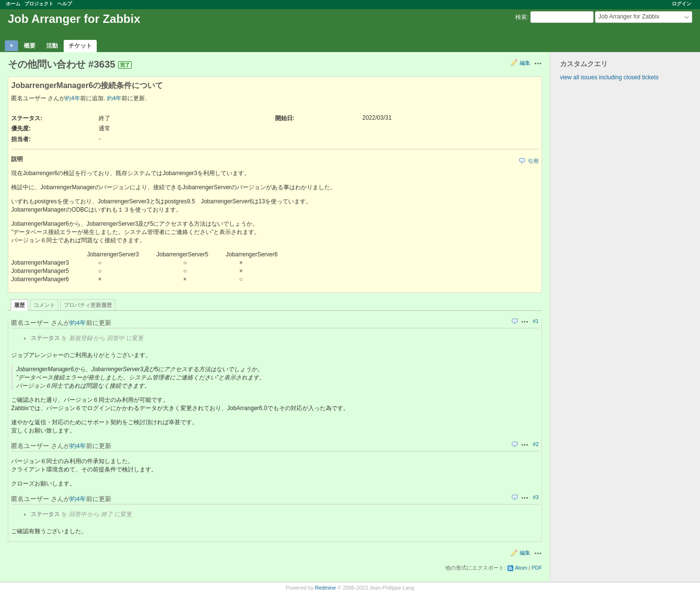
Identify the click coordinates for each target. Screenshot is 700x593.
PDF (537, 568)
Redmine (325, 588)
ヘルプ (65, 4)
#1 (536, 321)
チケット (80, 46)
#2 (536, 444)
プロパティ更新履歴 (88, 305)
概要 (30, 46)
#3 (536, 497)
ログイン (682, 4)
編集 (525, 63)
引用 (533, 161)
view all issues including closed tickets (609, 77)
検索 (521, 17)
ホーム (13, 4)
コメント (44, 305)
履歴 (19, 305)
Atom (521, 568)
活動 (52, 46)
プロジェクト (39, 4)
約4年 (73, 98)
